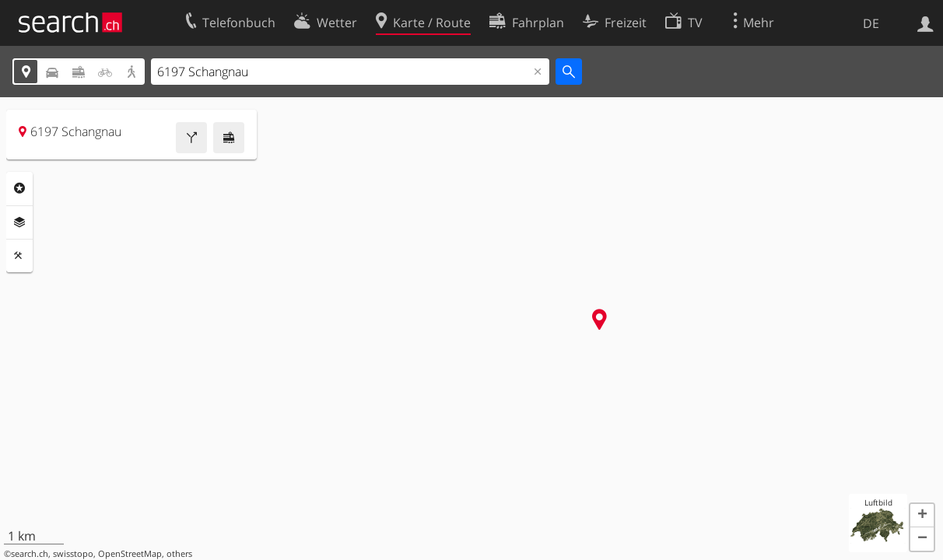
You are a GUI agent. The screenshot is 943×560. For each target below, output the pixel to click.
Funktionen (19, 256)
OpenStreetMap (130, 554)
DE (871, 23)
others (179, 554)
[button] (922, 516)
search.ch (30, 554)
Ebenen (19, 222)
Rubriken (19, 188)
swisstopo (73, 554)
